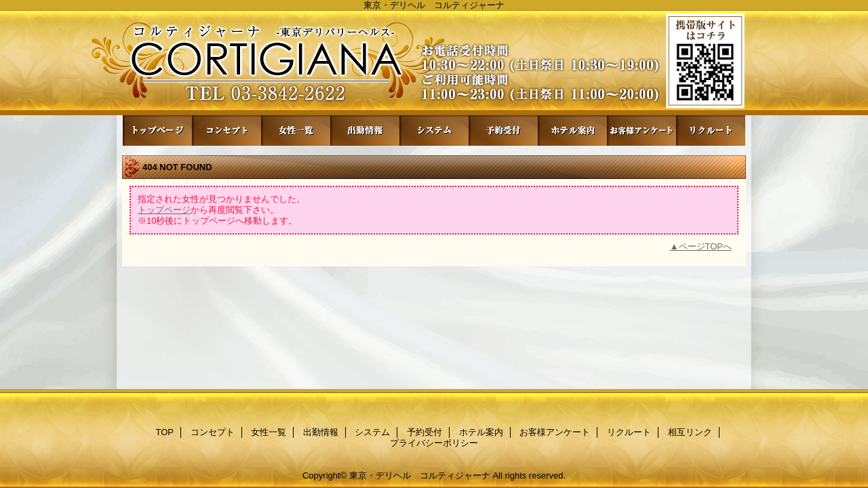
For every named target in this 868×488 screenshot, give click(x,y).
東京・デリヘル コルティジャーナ (420, 475)
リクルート (711, 130)
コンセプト (226, 130)
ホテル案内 (572, 130)
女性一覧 (296, 130)
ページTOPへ (706, 246)
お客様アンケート (642, 130)
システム (434, 130)
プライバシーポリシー (434, 443)
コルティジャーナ (434, 63)
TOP (157, 130)
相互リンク (690, 432)
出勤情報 (365, 130)
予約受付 (503, 130)
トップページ (164, 210)
